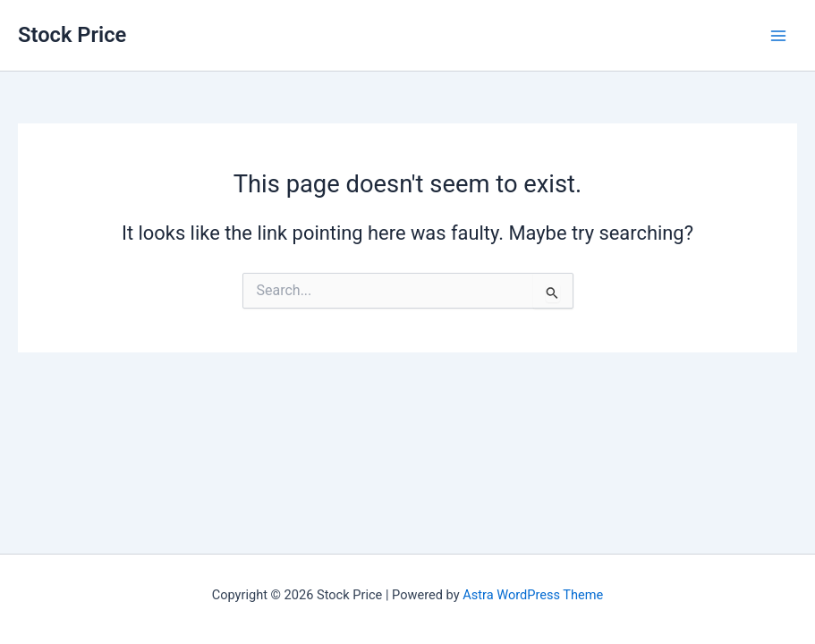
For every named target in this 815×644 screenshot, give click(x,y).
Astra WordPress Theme (533, 595)
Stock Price (72, 35)
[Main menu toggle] (778, 36)
